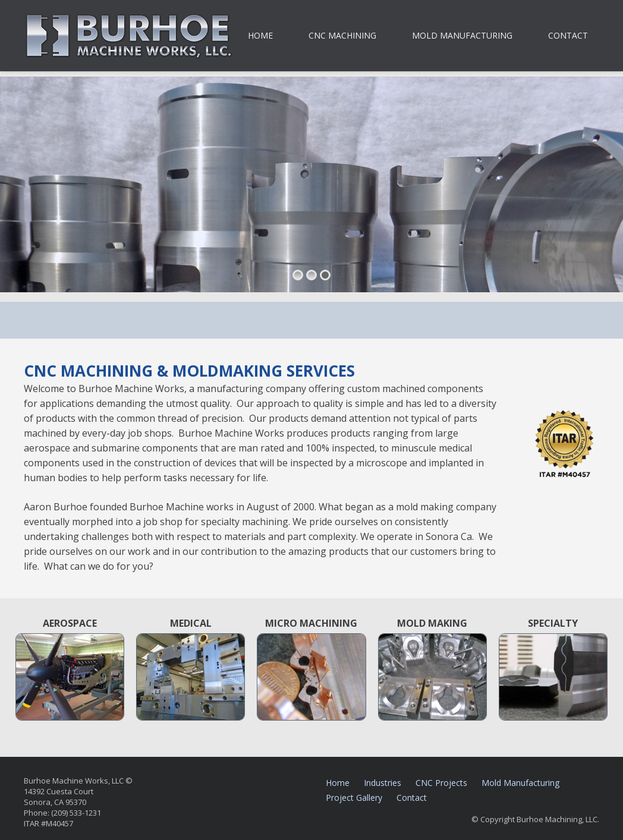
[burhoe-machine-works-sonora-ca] (129, 36)
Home (338, 783)
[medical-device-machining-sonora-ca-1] (191, 677)
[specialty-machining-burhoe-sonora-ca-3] (553, 677)
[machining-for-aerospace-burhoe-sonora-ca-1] (70, 677)
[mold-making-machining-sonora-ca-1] (432, 677)
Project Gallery (354, 798)
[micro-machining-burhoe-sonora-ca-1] (311, 677)
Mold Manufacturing (520, 783)
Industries (383, 783)
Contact (412, 798)
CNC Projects (441, 783)
